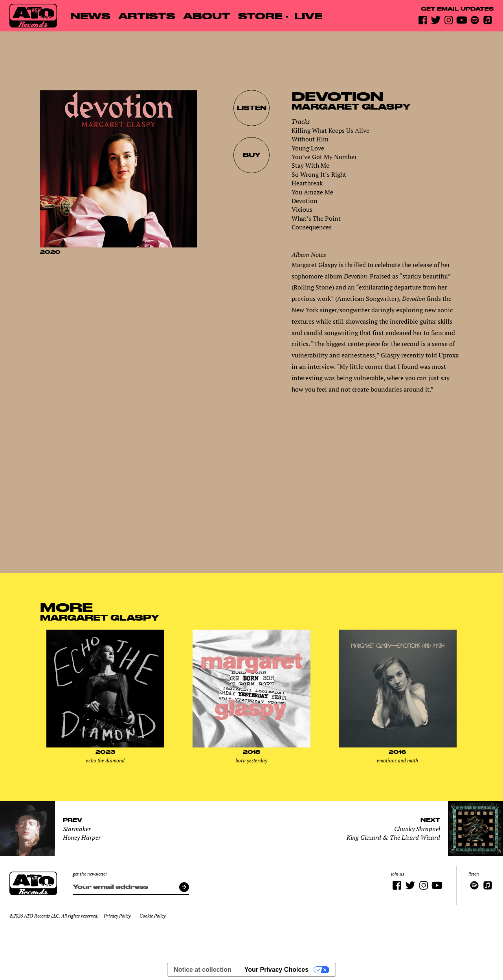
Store (260, 16)
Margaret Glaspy (351, 106)
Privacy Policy (117, 916)
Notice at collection (203, 970)
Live (308, 16)
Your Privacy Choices (276, 970)
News (90, 16)
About (207, 16)
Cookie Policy (152, 916)
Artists (147, 16)
